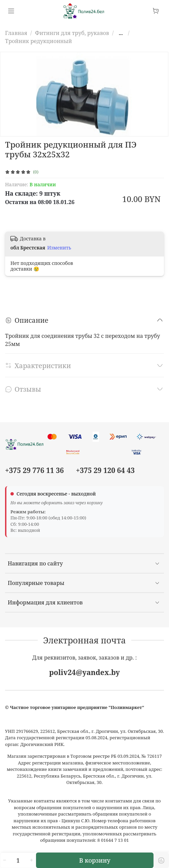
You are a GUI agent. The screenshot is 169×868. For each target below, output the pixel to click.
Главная (16, 33)
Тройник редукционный (39, 41)
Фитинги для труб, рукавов (72, 33)
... (121, 33)
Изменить (59, 248)
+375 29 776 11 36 (34, 470)
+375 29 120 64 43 (105, 470)
